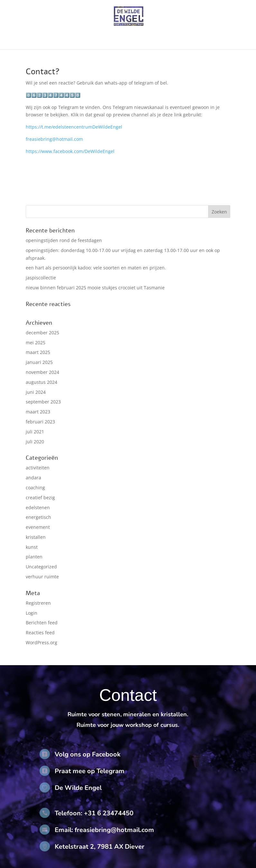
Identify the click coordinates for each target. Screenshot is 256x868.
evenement (38, 527)
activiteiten (38, 468)
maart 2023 (38, 412)
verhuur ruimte (42, 577)
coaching (35, 488)
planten (34, 557)
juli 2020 (35, 442)
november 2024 (42, 372)
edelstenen (38, 507)
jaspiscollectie (41, 278)
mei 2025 (36, 343)
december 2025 (42, 333)
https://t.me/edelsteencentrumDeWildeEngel (74, 127)
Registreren (38, 603)
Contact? (43, 72)
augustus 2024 (41, 382)
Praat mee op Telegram (90, 771)
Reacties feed (40, 633)
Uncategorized (41, 567)
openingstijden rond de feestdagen (64, 240)
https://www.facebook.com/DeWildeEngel (70, 151)
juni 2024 (36, 392)
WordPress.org (41, 642)
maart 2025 (38, 352)
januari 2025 (39, 362)
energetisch (38, 517)
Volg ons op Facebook (88, 754)
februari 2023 (40, 422)
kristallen (36, 537)
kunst (32, 547)
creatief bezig (40, 497)
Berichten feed (42, 623)
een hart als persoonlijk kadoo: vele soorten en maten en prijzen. (96, 268)
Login (32, 613)
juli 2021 (35, 432)
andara (33, 478)
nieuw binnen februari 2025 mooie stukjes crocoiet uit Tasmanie (95, 288)
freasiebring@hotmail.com (54, 139)
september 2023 (43, 402)
